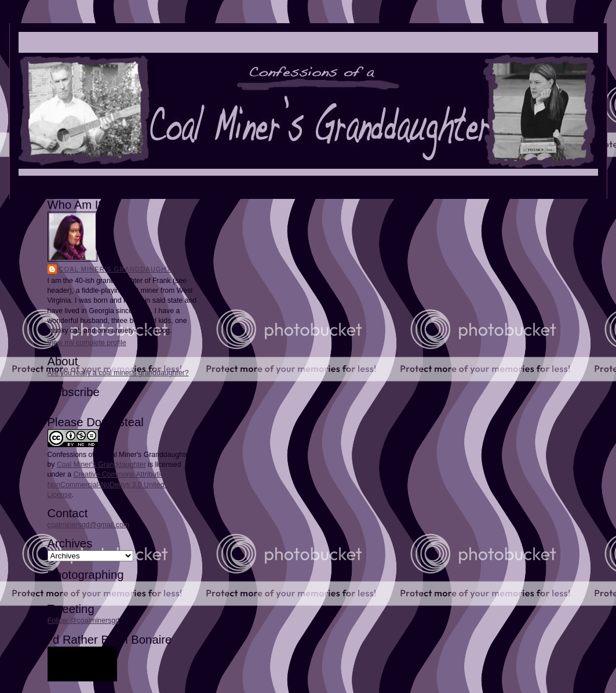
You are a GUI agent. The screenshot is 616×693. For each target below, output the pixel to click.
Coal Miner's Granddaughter (121, 269)
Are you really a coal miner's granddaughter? (118, 373)
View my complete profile (87, 343)
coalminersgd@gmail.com (88, 525)
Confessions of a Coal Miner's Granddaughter (120, 455)
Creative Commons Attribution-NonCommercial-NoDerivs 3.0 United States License (117, 484)
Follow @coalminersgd (83, 621)
